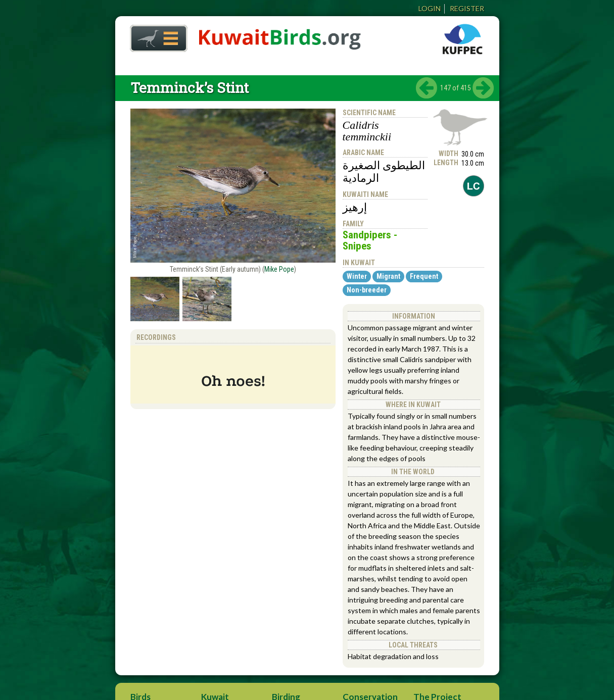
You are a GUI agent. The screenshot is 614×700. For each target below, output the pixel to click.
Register (467, 8)
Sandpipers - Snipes (370, 240)
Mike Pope (279, 269)
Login (430, 8)
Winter (357, 276)
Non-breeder (367, 290)
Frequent (424, 276)
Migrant (388, 276)
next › (483, 88)
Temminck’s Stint (190, 88)
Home (155, 36)
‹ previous (427, 88)
